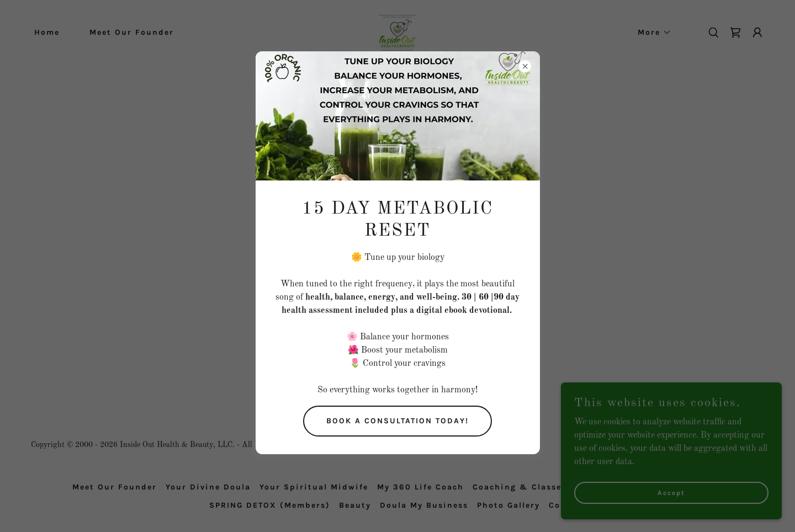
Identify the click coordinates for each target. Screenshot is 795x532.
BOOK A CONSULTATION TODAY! (397, 421)
